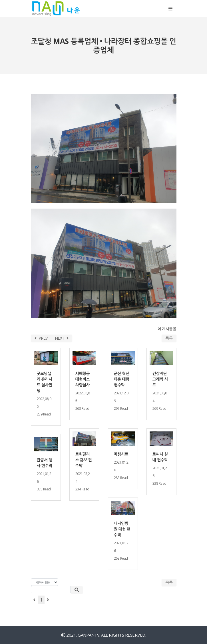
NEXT (62, 338)
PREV (41, 338)
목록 (169, 338)
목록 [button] (169, 582)
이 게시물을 (167, 329)
